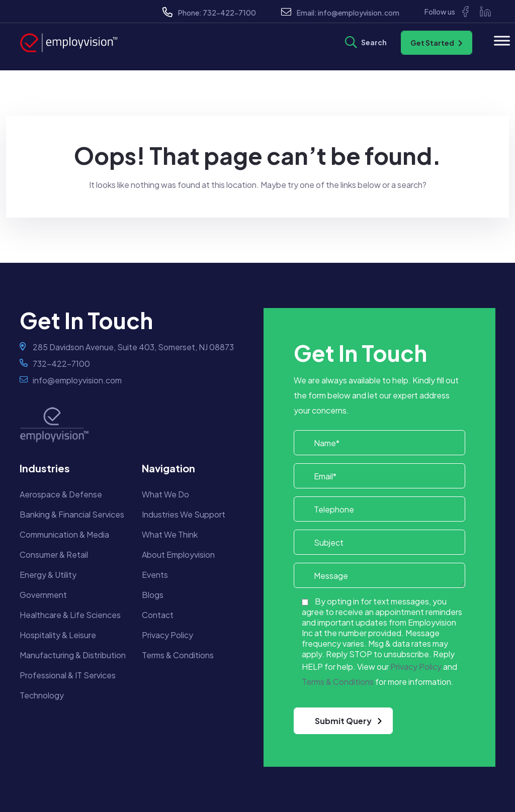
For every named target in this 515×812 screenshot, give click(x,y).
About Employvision (178, 554)
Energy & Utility (48, 575)
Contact (158, 615)
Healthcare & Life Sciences (70, 615)
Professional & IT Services (68, 675)
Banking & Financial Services (72, 514)
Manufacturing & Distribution (73, 655)
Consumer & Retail (54, 554)
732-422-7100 (229, 13)
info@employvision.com (359, 13)
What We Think (170, 534)
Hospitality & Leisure (58, 635)
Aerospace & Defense (61, 494)
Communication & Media (64, 534)
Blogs (153, 595)
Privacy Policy (167, 635)
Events (155, 575)
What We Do (165, 494)
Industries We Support (184, 514)
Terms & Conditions (178, 655)
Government (43, 595)
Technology (42, 695)
